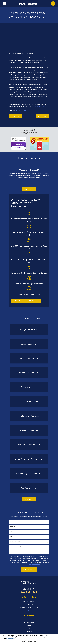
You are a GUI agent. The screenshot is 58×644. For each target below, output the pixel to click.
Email (11, 516)
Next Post (43, 96)
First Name (12, 501)
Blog (29, 608)
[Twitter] (27, 630)
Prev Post (15, 96)
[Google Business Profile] (31, 630)
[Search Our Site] (47, 620)
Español (29, 614)
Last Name (12, 506)
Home (29, 599)
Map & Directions (29, 591)
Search (13, 620)
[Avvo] (23, 630)
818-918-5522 (29, 571)
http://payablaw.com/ (38, 86)
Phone (11, 511)
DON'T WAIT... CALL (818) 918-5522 (26, 281)
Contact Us (29, 611)
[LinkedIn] (39, 630)
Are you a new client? (15, 521)
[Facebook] (35, 630)
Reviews (29, 605)
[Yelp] (19, 630)
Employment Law (29, 602)
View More (29, 169)
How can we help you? (15, 527)
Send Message (29, 549)
